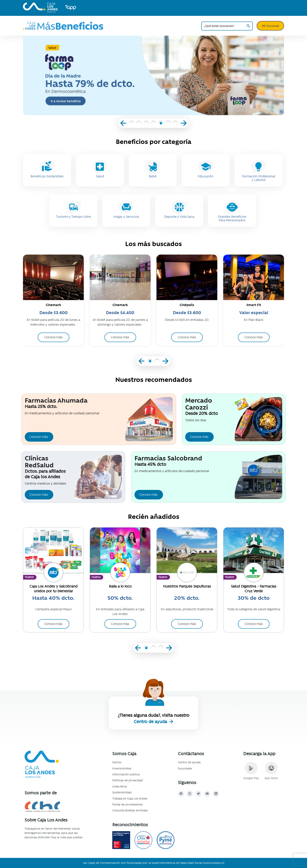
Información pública (126, 774)
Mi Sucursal (270, 26)
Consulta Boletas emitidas (130, 810)
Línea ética (120, 786)
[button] (132, 124)
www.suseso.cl (214, 863)
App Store (271, 771)
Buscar (248, 26)
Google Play (251, 771)
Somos (117, 762)
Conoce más (39, 437)
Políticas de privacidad (128, 780)
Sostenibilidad (122, 792)
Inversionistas (122, 768)
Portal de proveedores (127, 804)
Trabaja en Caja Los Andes (130, 799)
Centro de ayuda (151, 722)
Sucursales (185, 768)
